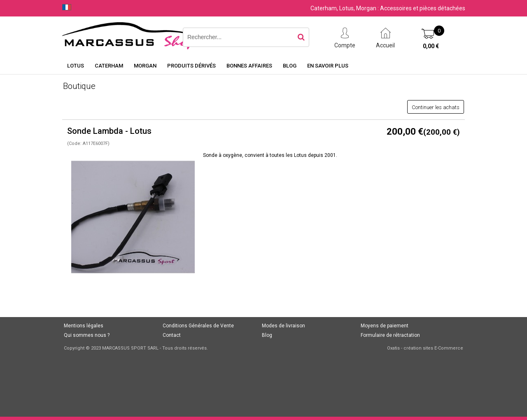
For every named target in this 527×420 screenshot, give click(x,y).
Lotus (76, 66)
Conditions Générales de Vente (198, 326)
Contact (172, 335)
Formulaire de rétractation (390, 335)
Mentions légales (84, 326)
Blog (290, 66)
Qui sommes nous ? (87, 335)
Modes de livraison (283, 326)
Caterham (109, 66)
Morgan (145, 66)
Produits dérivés (191, 66)
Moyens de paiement (385, 326)
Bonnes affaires (249, 66)
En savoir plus (328, 66)
